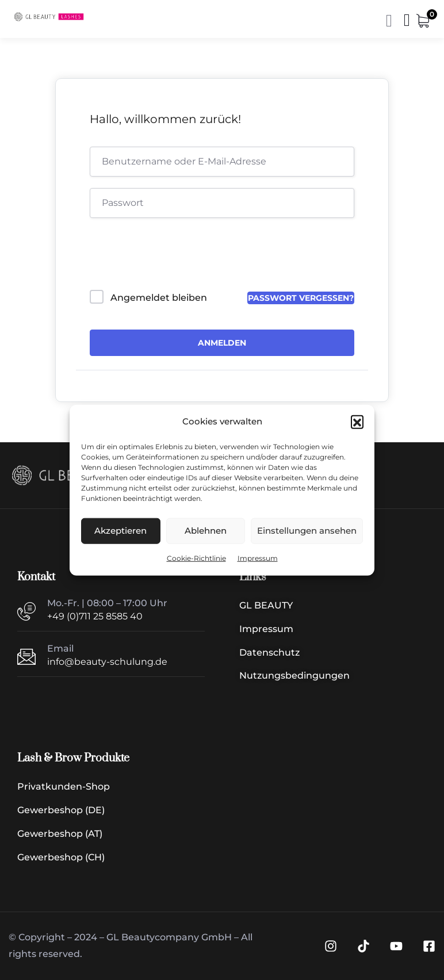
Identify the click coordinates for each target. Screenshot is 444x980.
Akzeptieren (120, 531)
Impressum (258, 558)
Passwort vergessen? (301, 298)
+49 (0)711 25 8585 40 (95, 616)
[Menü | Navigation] (407, 23)
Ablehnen (206, 531)
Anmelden (222, 343)
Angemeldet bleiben (159, 298)
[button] (357, 422)
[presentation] (168, 256)
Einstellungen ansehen (307, 531)
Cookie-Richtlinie (196, 558)
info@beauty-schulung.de (107, 662)
